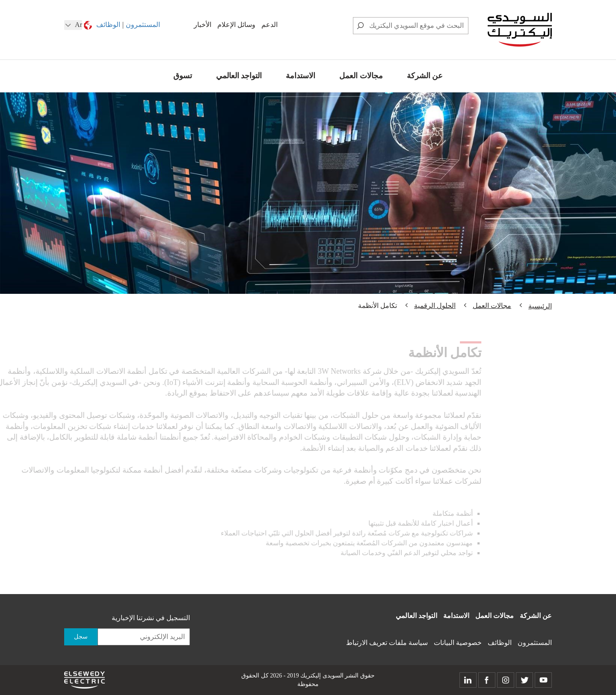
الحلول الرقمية (435, 306)
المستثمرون (143, 25)
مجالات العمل (361, 76)
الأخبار (203, 25)
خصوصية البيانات (458, 643)
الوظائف (108, 25)
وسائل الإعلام (236, 25)
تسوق (183, 76)
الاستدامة (301, 76)
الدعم (269, 25)
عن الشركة (425, 76)
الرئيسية (540, 306)
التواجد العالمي (239, 76)
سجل (81, 637)
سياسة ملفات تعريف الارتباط (387, 643)
